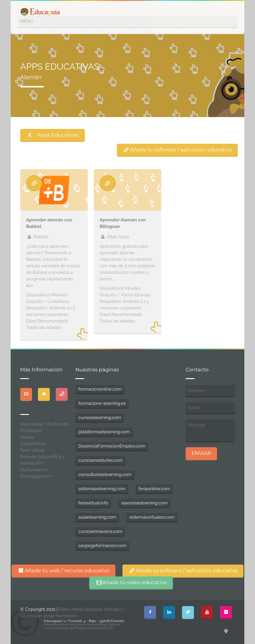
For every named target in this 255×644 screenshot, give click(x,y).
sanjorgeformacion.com (102, 546)
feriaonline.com (154, 489)
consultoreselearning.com (105, 474)
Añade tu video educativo (131, 582)
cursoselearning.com (100, 418)
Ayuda (27, 437)
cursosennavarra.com (100, 531)
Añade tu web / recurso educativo (63, 571)
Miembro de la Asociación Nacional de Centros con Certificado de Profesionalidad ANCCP (82, 626)
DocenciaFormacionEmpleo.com (112, 446)
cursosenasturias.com (101, 460)
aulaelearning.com (97, 517)
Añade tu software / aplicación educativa (177, 150)
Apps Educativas (52, 135)
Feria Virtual (32, 450)
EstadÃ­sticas (33, 444)
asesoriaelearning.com (144, 503)
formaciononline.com (100, 389)
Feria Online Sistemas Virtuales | (91, 609)
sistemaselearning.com (102, 489)
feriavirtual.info (93, 503)
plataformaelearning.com (104, 432)
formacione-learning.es (102, 403)
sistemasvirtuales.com (152, 517)
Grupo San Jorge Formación (49, 616)
